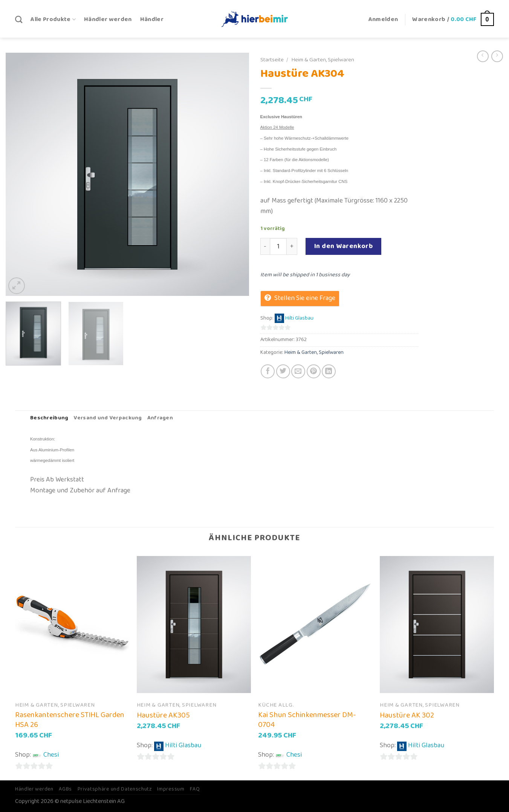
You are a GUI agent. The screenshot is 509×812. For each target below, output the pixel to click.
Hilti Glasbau (299, 318)
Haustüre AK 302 (407, 715)
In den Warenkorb (344, 246)
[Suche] (19, 19)
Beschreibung (49, 418)
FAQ (195, 789)
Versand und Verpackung (108, 418)
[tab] (49, 418)
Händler (152, 19)
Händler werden (108, 19)
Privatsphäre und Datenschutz (115, 789)
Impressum (171, 789)
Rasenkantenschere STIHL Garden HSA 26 (70, 720)
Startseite (272, 60)
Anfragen (160, 418)
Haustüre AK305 (163, 715)
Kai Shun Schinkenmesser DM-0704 (307, 720)
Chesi (51, 755)
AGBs (65, 789)
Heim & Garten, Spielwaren (323, 60)
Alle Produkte (53, 19)
